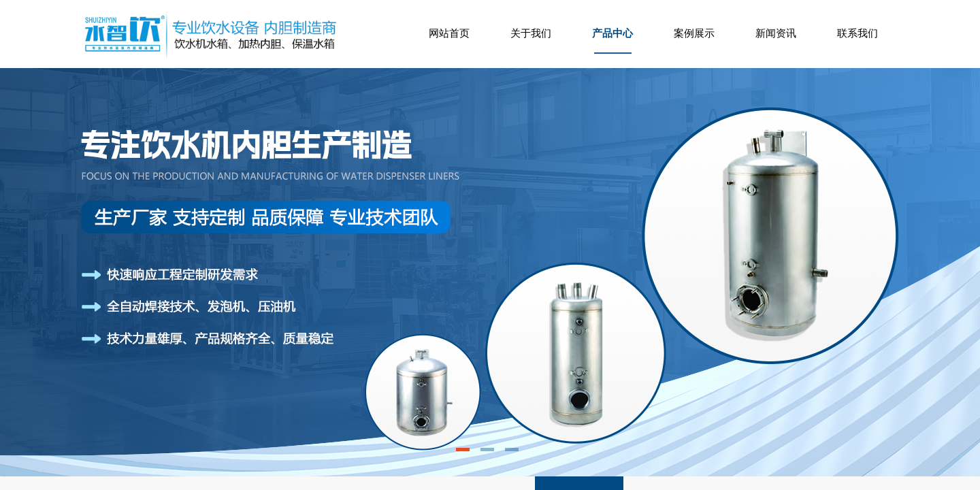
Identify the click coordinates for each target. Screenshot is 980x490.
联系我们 (857, 33)
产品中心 (612, 33)
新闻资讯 (776, 33)
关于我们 (531, 33)
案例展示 (694, 33)
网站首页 (449, 33)
